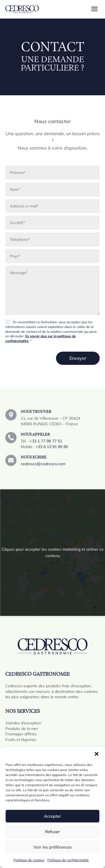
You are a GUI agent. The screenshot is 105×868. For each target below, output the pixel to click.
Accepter (53, 816)
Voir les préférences (53, 847)
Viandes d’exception (23, 723)
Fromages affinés (21, 734)
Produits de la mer (22, 729)
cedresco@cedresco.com (43, 467)
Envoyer (78, 358)
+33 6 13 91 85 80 (52, 451)
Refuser (53, 832)
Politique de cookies (29, 860)
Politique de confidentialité (68, 860)
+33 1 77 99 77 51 (46, 445)
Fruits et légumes (21, 740)
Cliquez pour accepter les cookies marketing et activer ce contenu (53, 552)
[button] (97, 754)
